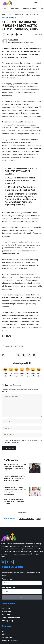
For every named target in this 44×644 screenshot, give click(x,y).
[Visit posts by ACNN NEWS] (5, 41)
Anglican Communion (27, 518)
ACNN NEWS (14, 40)
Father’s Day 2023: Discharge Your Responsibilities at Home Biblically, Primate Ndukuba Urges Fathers (15, 491)
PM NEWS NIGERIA (17, 346)
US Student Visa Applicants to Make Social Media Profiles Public (21, 188)
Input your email (9, 588)
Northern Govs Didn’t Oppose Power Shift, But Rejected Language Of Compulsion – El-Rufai (15, 468)
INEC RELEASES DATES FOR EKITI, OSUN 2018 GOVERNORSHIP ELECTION (21, 171)
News (6, 18)
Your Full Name (8, 579)
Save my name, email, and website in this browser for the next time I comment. (23, 441)
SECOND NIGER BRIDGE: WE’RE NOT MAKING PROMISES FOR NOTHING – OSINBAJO (14, 478)
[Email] (8, 34)
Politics (14, 18)
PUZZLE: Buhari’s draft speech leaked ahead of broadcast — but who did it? (21, 180)
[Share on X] (4, 34)
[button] (31, 3)
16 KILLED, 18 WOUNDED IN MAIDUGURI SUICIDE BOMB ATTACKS (14, 501)
